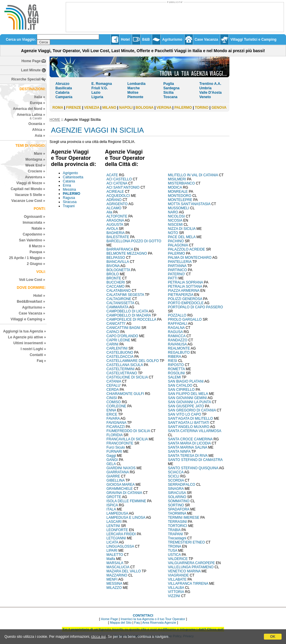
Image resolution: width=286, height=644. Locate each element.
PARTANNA (177, 266)
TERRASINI (177, 522)
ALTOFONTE (117, 216)
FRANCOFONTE (120, 443)
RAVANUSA (177, 344)
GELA (111, 464)
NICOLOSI (176, 216)
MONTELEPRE (180, 200)
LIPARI (112, 551)
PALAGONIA (178, 245)
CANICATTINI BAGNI (123, 328)
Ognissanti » (34, 217)
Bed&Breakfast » (31, 302)
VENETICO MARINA (184, 571)
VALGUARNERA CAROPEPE (192, 563)
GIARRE (113, 476)
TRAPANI (176, 534)
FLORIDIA (115, 435)
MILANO (109, 108)
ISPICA (112, 505)
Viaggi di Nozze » (31, 183)
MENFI (112, 579)
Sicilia (169, 93)
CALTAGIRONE (119, 299)
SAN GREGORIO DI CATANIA (192, 410)
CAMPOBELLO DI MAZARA (129, 315)
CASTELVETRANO (122, 373)
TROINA (175, 546)
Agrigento (70, 173)
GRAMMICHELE (120, 489)
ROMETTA (176, 369)
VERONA (164, 108)
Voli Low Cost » (32, 280)
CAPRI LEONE (118, 340)
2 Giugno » (36, 264)
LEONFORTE (117, 530)
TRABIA (174, 530)
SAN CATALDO (180, 386)
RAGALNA (176, 328)
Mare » (40, 154)
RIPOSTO (176, 365)
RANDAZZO (178, 340)
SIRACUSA (177, 493)
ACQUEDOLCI (118, 196)
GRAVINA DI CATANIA (124, 493)
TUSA (173, 551)
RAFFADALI (178, 324)
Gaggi (111, 456)
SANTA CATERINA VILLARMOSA (195, 431)
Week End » (35, 165)
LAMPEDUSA (117, 513)
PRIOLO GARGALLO (185, 319)
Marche (134, 88)
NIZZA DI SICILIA (182, 229)
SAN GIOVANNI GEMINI (188, 398)
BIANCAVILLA (118, 262)
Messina (69, 190)
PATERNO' (177, 274)
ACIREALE (115, 192)
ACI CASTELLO (119, 179)
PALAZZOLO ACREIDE (187, 249)
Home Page (31, 61)
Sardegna (171, 88)
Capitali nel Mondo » (28, 189)
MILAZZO (114, 588)
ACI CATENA (117, 183)
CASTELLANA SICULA (125, 365)
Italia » (40, 97)
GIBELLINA (115, 480)
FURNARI (114, 452)
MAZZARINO (117, 575)
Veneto (205, 97)
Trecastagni (177, 538)
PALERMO (183, 108)
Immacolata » (34, 223)
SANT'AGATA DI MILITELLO (191, 419)
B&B (146, 39)
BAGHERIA (115, 233)
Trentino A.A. (210, 84)
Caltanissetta (73, 177)
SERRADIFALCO (182, 485)
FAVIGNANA (116, 423)
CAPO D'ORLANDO (122, 336)
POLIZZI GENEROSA (185, 299)
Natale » (38, 228)
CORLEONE (116, 406)
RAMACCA (177, 336)
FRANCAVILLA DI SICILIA (127, 439)
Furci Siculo (116, 447)
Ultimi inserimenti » (30, 343)
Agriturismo (172, 39)
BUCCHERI (116, 282)
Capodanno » (34, 234)
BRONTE (114, 278)
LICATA (112, 542)
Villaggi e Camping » (28, 319)
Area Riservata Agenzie (159, 622)
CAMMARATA (117, 307)
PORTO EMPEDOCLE (186, 303)
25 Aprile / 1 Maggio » (27, 258)
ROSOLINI (176, 373)
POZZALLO (177, 315)
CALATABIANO (119, 291)
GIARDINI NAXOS (121, 468)
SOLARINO (177, 497)
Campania (64, 97)
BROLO (113, 274)
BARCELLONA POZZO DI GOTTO (134, 241)
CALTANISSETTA (120, 303)
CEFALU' (114, 386)
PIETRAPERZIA (181, 295)
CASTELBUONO (120, 353)
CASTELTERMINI (120, 369)
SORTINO (176, 505)
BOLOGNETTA (118, 270)
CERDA (112, 390)
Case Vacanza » (32, 313)
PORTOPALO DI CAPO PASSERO (196, 307)
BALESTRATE (118, 237)
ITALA (111, 509)
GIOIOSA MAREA (120, 485)
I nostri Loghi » (33, 349)
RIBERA (175, 357)
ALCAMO (114, 208)
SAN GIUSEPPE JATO (186, 406)
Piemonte (135, 97)
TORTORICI (178, 526)
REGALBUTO (179, 353)
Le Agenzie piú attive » (27, 337)
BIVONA (113, 266)
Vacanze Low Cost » (28, 201)
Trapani (69, 206)
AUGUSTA (115, 225)
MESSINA (114, 584)
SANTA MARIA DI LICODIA (189, 443)
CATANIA (114, 381)
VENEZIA (92, 108)
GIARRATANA (118, 472)
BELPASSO (116, 258)
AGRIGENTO (117, 204)
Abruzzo (62, 84)
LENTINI (113, 526)
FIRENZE (74, 108)
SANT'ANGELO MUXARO (189, 427)
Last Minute (31, 70)
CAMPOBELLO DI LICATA (127, 311)
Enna (67, 185)
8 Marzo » (37, 246)
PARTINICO (177, 270)
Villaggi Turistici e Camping (253, 39)
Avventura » (35, 177)
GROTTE (114, 497)
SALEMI (175, 377)
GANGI (112, 460)
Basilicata (64, 88)
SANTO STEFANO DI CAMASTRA (195, 460)
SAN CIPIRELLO (181, 390)
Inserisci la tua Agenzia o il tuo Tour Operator (153, 619)
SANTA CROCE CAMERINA (190, 439)
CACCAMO (115, 286)
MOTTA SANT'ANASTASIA (189, 204)
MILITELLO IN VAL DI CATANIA (193, 175)
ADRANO (114, 200)
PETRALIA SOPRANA (186, 282)
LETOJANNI (116, 538)
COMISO (114, 402)
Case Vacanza (206, 39)
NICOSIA (175, 220)
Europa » (38, 103)
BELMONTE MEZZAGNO (127, 253)
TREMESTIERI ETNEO (186, 542)
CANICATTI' (116, 324)
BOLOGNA (145, 108)
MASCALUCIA (118, 567)
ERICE (112, 414)
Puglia (169, 84)
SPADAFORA (179, 509)
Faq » (41, 361)
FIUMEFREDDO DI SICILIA (128, 431)
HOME (55, 120)
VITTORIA (176, 592)
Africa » (39, 130)
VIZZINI (174, 596)
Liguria (97, 97)
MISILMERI (177, 179)
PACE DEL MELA (182, 237)
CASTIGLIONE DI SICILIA (127, 377)
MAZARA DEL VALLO (124, 571)
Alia (109, 212)
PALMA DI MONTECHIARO (190, 258)
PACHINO (176, 241)
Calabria (62, 93)
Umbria (205, 88)
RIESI (173, 361)
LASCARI (114, 522)
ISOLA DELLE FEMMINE (126, 501)
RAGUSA (175, 332)
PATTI (173, 278)
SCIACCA (176, 472)
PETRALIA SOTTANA (185, 286)
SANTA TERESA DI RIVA (188, 456)
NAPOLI (126, 108)
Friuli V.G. (100, 88)
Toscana (170, 97)
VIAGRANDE (179, 575)
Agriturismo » (34, 307)
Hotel (125, 39)
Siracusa (70, 202)
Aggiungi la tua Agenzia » (24, 331)
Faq (137, 622)
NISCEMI (175, 225)
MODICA (175, 187)
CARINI (112, 344)
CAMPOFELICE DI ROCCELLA (131, 319)
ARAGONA (115, 220)
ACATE (112, 175)
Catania (69, 181)
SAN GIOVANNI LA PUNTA (190, 402)
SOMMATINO (179, 501)
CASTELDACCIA (120, 357)
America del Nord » (29, 109)
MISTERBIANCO (181, 183)
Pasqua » (37, 252)
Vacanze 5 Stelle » (30, 195)
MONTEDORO (180, 196)
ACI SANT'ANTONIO (123, 187)
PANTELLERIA (180, 262)
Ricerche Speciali (26, 79)
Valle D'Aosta (211, 93)
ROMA (58, 108)
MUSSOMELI (179, 208)
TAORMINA (177, 513)
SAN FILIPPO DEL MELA (188, 394)
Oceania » (37, 124)
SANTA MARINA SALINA (188, 447)
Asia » (40, 136)
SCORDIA (176, 480)
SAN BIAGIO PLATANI (186, 381)
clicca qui (98, 637)
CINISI (112, 398)
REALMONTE (179, 348)
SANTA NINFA (179, 452)
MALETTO (115, 555)
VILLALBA (176, 588)
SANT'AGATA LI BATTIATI (189, 423)
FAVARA (113, 419)
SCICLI (174, 476)
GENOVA (219, 108)
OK (273, 637)
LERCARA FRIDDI (121, 534)
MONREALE (178, 192)
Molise (133, 93)
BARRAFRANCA (120, 249)
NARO (173, 212)
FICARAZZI (116, 427)
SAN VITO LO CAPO (185, 414)
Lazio (96, 93)
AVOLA (112, 229)
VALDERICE (178, 559)
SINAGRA (176, 489)
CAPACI (113, 332)
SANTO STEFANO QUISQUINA (193, 468)
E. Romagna (102, 84)
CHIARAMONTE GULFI (125, 394)
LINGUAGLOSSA (120, 546)
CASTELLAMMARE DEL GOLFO (133, 361)
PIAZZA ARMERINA (184, 291)
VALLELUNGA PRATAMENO (191, 567)
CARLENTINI (117, 348)
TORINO (202, 108)
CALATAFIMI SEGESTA (125, 295)
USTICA (174, 555)
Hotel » (39, 296)
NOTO (173, 233)
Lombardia (136, 84)
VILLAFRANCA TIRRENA (188, 584)
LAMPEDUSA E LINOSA (126, 518)
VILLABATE (177, 579)
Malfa (111, 559)
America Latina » (31, 116)
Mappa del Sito (121, 622)
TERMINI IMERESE (184, 518)
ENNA (111, 410)
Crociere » (36, 171)
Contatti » (38, 355)
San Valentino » (32, 240)
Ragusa (69, 198)
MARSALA (115, 563)
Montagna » (35, 159)
